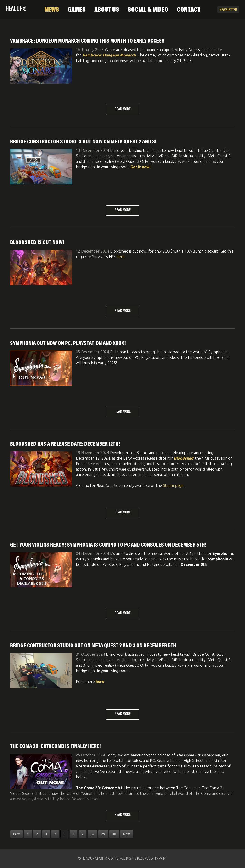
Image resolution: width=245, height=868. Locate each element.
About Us (107, 10)
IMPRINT (161, 858)
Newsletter (228, 10)
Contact (189, 10)
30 (114, 834)
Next (127, 834)
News (52, 10)
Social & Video (148, 10)
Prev (17, 834)
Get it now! (140, 167)
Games (77, 10)
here (121, 257)
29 (103, 834)
